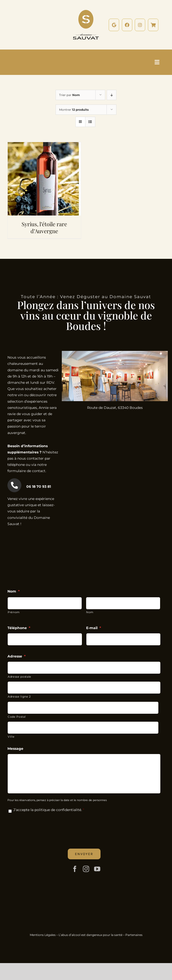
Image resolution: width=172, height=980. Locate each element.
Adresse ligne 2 (19, 697)
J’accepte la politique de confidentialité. (48, 810)
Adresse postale (19, 677)
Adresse (17, 656)
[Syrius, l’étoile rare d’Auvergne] (44, 145)
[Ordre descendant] (112, 95)
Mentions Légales (43, 935)
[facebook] (75, 869)
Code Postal (17, 717)
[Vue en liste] (90, 122)
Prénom (14, 612)
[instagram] (86, 869)
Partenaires (134, 935)
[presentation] (45, 827)
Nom (14, 591)
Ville (11, 737)
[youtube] (97, 869)
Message (15, 749)
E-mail (94, 628)
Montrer (74, 110)
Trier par (69, 95)
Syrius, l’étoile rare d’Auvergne (44, 228)
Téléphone (19, 628)
